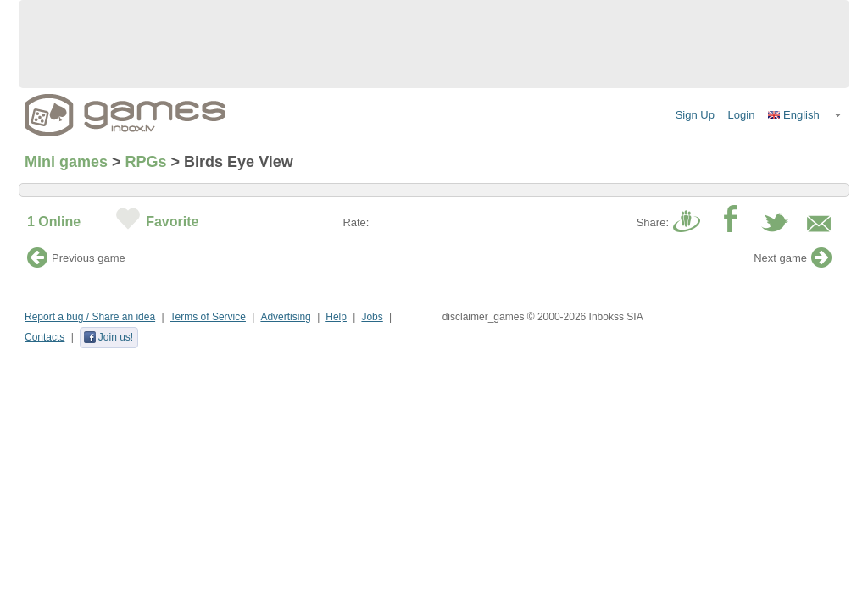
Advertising (285, 317)
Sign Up (695, 115)
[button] (805, 115)
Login (742, 115)
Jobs (372, 317)
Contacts (45, 337)
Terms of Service (208, 317)
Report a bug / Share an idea (90, 317)
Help (336, 317)
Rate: (356, 222)
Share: (653, 222)
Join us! (108, 337)
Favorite (172, 222)
